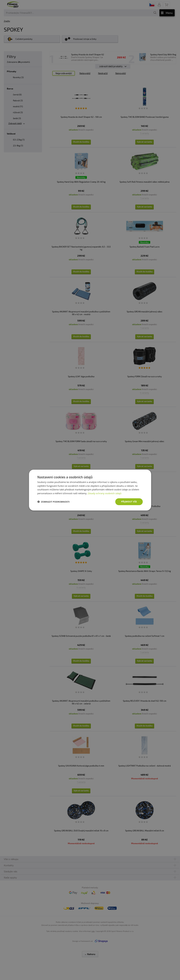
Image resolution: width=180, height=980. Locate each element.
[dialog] (90, 490)
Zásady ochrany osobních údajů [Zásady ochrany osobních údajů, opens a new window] (105, 493)
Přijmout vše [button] (129, 502)
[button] (54, 502)
